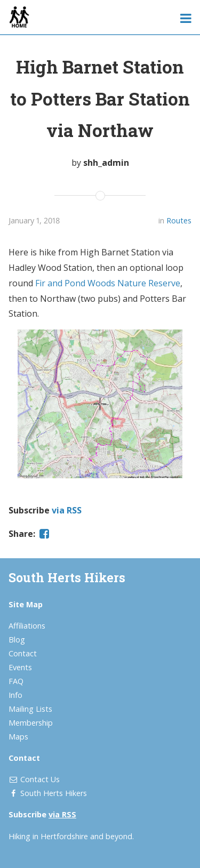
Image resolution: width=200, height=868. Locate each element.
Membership (31, 723)
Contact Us (40, 779)
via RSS (67, 510)
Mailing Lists (30, 709)
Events (20, 667)
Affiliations (27, 626)
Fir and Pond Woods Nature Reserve (108, 283)
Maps (18, 737)
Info (15, 695)
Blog (17, 640)
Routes (179, 220)
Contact (23, 653)
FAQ (16, 681)
